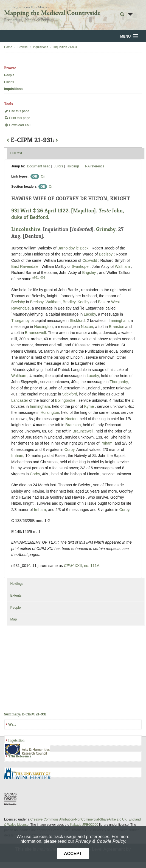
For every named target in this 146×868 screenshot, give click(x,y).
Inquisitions (40, 47)
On (43, 176)
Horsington (43, 327)
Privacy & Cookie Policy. (101, 841)
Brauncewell (35, 333)
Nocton (87, 327)
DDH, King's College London (11, 799)
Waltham (122, 266)
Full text (16, 153)
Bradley (69, 302)
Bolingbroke (65, 400)
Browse (23, 47)
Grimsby (106, 229)
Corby (69, 450)
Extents (16, 595)
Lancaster (20, 400)
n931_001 (39, 277)
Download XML (18, 125)
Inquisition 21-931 (65, 47)
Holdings (73, 166)
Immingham (119, 321)
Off (35, 176)
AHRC (28, 749)
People (9, 75)
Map (13, 619)
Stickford (77, 321)
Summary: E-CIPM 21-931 (25, 714)
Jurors (58, 166)
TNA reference (94, 166)
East (102, 302)
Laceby (90, 314)
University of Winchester (30, 774)
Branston (117, 327)
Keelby (84, 302)
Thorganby (20, 321)
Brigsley (89, 273)
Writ (12, 724)
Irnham (106, 443)
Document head (39, 166)
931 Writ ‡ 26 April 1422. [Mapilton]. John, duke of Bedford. (68, 214)
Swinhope (80, 266)
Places (9, 82)
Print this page (17, 118)
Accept (73, 854)
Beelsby (106, 254)
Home (8, 47)
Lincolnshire (26, 229)
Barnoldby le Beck (73, 248)
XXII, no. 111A (82, 566)
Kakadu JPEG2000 (84, 825)
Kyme (89, 406)
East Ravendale (25, 266)
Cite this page (17, 111)
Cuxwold (90, 260)
